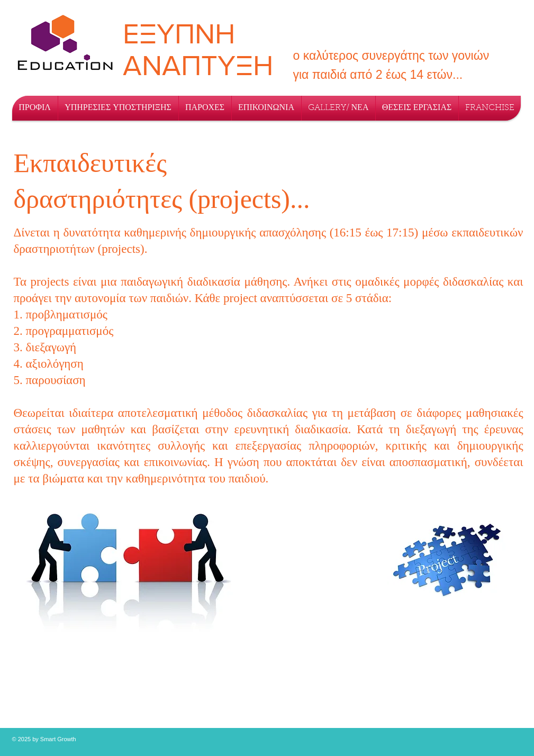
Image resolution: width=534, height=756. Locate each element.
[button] (118, 108)
